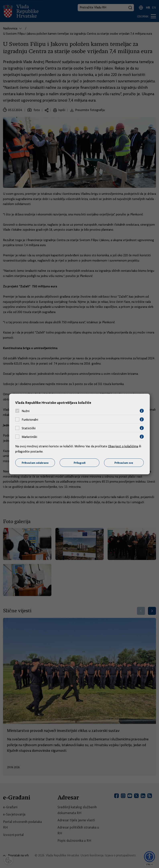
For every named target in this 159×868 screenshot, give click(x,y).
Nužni (26, 411)
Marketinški (29, 437)
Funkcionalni (30, 419)
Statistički (29, 428)
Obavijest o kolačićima (123, 446)
